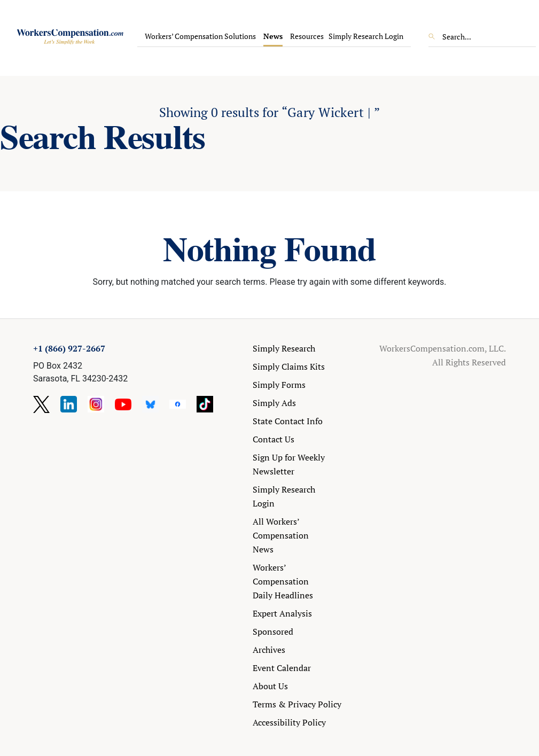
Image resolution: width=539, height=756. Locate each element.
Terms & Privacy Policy (297, 704)
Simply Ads (274, 403)
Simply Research (284, 348)
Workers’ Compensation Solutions (200, 36)
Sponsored (273, 632)
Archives (269, 650)
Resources (307, 36)
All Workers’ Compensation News (281, 535)
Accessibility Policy (289, 722)
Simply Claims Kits (289, 367)
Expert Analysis (282, 613)
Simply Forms (279, 385)
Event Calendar (282, 668)
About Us (270, 686)
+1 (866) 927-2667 (69, 348)
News (273, 36)
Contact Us (274, 439)
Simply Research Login (366, 36)
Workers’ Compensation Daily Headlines (283, 581)
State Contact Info (288, 421)
